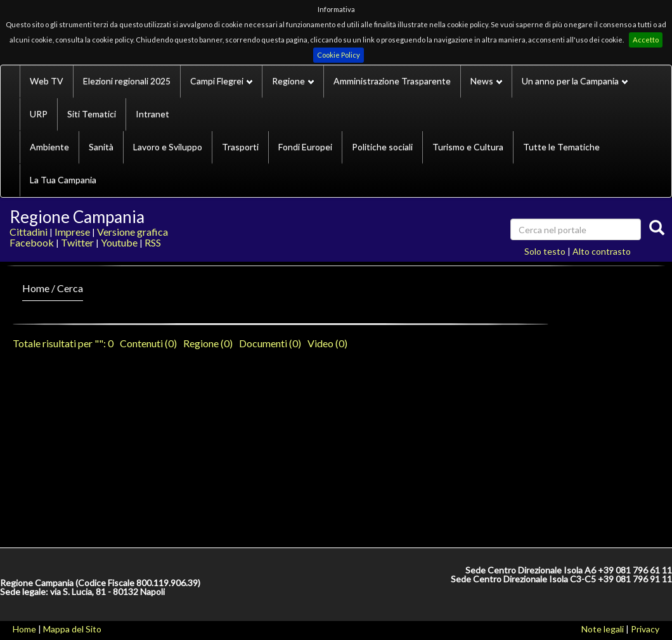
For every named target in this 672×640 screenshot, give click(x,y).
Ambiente (49, 147)
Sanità (101, 147)
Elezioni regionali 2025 (127, 81)
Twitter (77, 242)
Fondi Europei (305, 147)
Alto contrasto (602, 251)
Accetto (646, 40)
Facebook (32, 242)
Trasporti (240, 147)
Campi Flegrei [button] (221, 81)
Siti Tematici (92, 114)
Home (36, 288)
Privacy (645, 629)
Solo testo (545, 251)
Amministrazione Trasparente (392, 81)
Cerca (70, 288)
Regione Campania (77, 216)
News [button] (486, 81)
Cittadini (29, 232)
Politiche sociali (382, 147)
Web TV (47, 81)
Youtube (119, 242)
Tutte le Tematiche (561, 147)
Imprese (72, 232)
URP (39, 114)
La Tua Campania (63, 180)
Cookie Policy (339, 55)
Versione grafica (132, 232)
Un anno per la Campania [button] (575, 81)
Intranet (152, 114)
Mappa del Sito (72, 629)
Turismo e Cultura (468, 147)
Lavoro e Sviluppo (168, 147)
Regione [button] (293, 81)
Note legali (603, 629)
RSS (153, 242)
